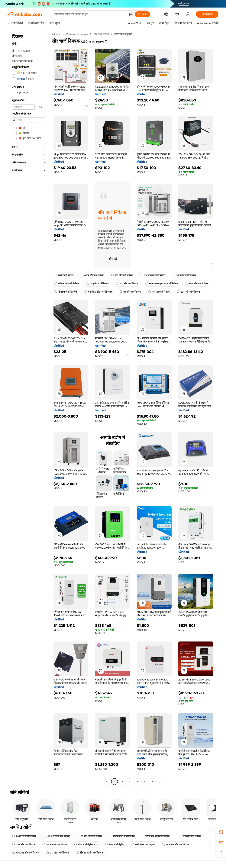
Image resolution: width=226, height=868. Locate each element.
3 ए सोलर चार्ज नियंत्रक (58, 853)
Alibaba (56, 34)
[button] (131, 14)
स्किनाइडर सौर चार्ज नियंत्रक (90, 853)
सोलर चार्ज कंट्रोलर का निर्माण (156, 836)
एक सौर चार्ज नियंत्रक (130, 292)
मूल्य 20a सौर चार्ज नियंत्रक (26, 853)
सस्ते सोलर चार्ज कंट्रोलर (143, 844)
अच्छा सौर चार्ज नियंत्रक (196, 284)
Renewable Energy (77, 34)
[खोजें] (142, 14)
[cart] (178, 15)
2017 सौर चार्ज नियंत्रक (189, 292)
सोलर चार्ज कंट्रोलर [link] (123, 34)
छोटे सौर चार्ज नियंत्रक (122, 275)
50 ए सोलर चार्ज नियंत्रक (55, 844)
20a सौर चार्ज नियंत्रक (127, 284)
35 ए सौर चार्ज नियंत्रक (24, 844)
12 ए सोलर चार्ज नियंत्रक (189, 836)
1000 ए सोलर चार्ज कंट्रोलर (56, 836)
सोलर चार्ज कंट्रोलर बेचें (66, 292)
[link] (221, 832)
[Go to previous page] (107, 782)
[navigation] (29, 408)
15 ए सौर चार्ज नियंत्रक (97, 284)
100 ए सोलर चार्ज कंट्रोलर (153, 275)
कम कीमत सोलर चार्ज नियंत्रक (98, 292)
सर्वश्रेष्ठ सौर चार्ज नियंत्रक (67, 284)
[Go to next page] (160, 782)
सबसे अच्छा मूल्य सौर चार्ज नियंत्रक (161, 284)
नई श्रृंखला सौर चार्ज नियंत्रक (176, 844)
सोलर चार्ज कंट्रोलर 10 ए (86, 844)
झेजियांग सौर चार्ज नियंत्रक (122, 836)
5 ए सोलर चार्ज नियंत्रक (184, 275)
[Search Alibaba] (90, 14)
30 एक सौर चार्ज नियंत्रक (89, 836)
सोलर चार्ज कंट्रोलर (64, 275)
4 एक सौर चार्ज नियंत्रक (92, 275)
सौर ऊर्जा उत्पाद (101, 34)
